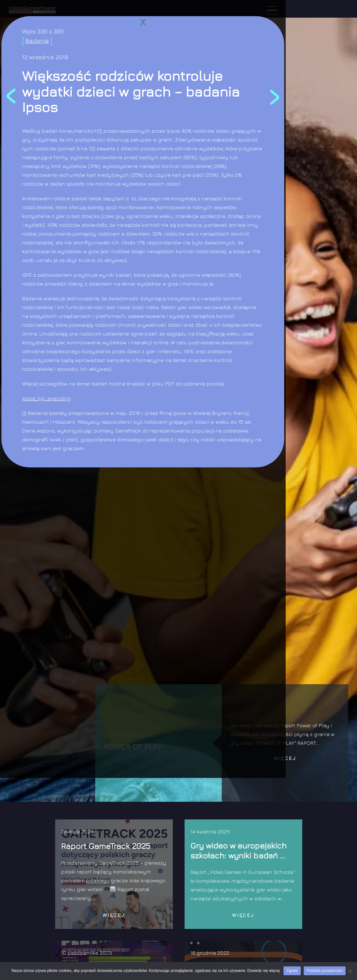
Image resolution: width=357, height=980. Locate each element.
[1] (100, 131)
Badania (37, 40)
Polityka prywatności (325, 971)
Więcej (285, 758)
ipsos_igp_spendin (45, 398)
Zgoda (292, 971)
